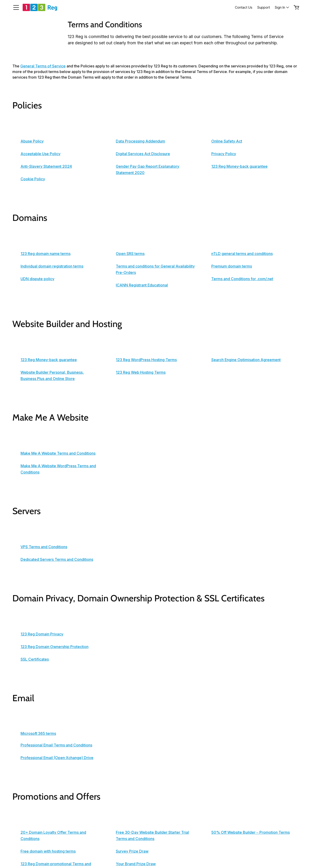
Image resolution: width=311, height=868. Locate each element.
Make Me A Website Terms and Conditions (58, 453)
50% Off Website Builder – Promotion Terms (251, 832)
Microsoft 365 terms (38, 733)
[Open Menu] (14, 7)
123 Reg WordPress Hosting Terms (146, 360)
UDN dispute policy (37, 279)
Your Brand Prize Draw (136, 864)
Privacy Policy (224, 154)
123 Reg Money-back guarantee (239, 166)
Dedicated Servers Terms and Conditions (57, 559)
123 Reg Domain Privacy (42, 634)
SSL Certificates (35, 659)
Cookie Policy (33, 179)
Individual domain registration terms (52, 266)
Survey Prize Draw (132, 851)
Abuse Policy (32, 141)
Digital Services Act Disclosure (143, 154)
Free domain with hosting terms (48, 851)
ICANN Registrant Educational (142, 285)
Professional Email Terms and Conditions (56, 745)
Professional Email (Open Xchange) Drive (57, 758)
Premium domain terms (232, 266)
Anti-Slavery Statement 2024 (46, 166)
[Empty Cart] (297, 7)
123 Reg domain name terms (46, 254)
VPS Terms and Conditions (44, 547)
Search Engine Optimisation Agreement (246, 360)
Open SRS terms (130, 254)
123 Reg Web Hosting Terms (141, 372)
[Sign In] (282, 7)
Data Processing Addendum (140, 141)
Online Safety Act (227, 141)
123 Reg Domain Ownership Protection (55, 647)
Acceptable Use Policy (41, 154)
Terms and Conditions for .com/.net (242, 279)
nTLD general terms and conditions (242, 254)
